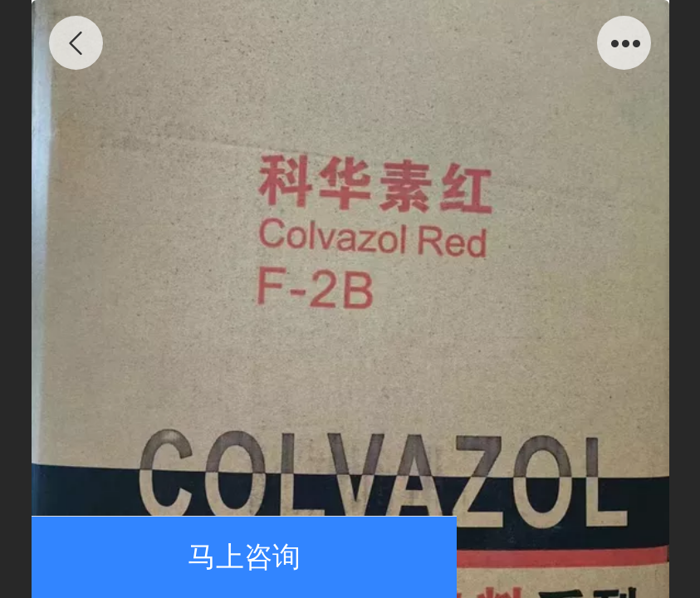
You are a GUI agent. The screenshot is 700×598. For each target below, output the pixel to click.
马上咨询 (244, 557)
